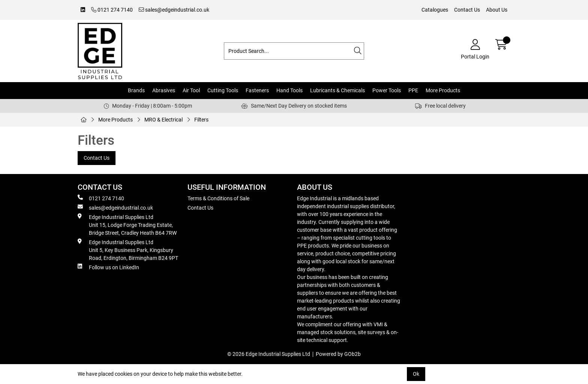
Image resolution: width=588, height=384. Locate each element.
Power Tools (387, 90)
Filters (201, 120)
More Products (443, 90)
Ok (416, 374)
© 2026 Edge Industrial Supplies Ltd (269, 354)
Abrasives (164, 90)
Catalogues (435, 10)
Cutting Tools (223, 90)
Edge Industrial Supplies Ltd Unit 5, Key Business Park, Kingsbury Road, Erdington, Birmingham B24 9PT (128, 250)
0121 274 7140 (112, 10)
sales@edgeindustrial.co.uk (174, 10)
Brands (136, 90)
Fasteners (257, 90)
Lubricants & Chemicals (337, 90)
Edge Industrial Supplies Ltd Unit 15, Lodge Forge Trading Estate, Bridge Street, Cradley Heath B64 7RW (127, 225)
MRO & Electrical (163, 120)
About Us (497, 10)
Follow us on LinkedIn (108, 267)
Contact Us (467, 10)
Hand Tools (289, 90)
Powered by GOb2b (338, 354)
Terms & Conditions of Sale (218, 198)
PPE (413, 90)
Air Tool (191, 90)
